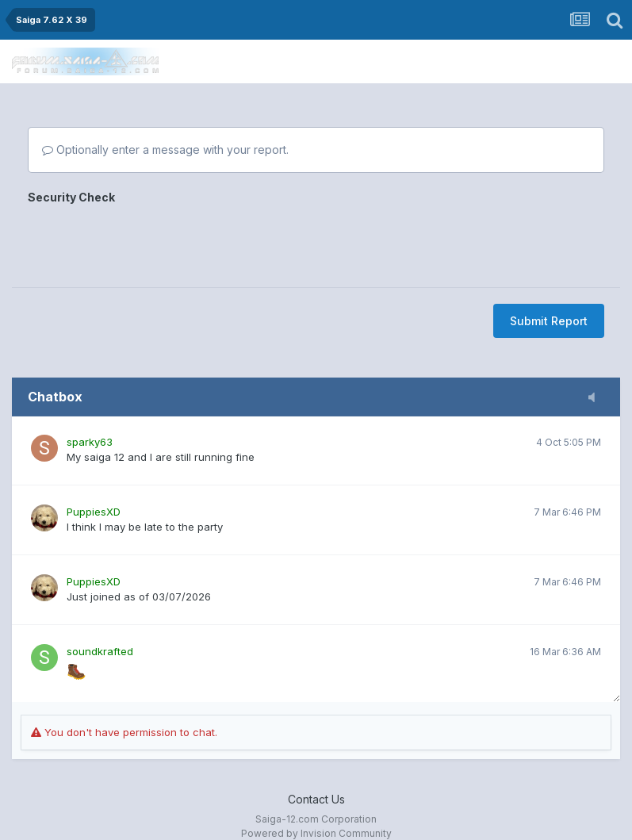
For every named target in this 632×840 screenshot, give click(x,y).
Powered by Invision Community (316, 833)
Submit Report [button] (549, 321)
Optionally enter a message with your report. (165, 150)
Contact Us (316, 799)
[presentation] (148, 240)
